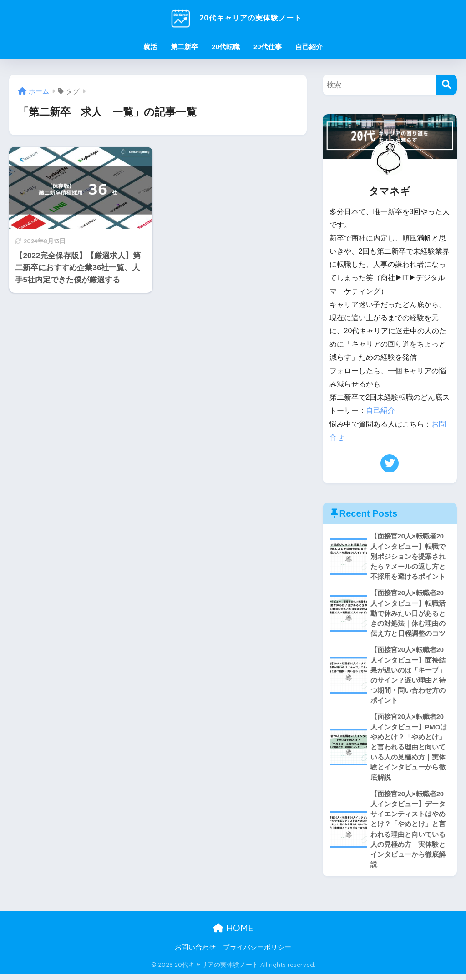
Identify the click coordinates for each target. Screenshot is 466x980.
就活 (150, 47)
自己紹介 (309, 47)
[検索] (447, 85)
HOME (233, 934)
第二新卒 (184, 47)
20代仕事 (268, 47)
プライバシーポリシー (257, 953)
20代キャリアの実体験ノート (233, 18)
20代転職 (226, 47)
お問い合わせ (195, 953)
